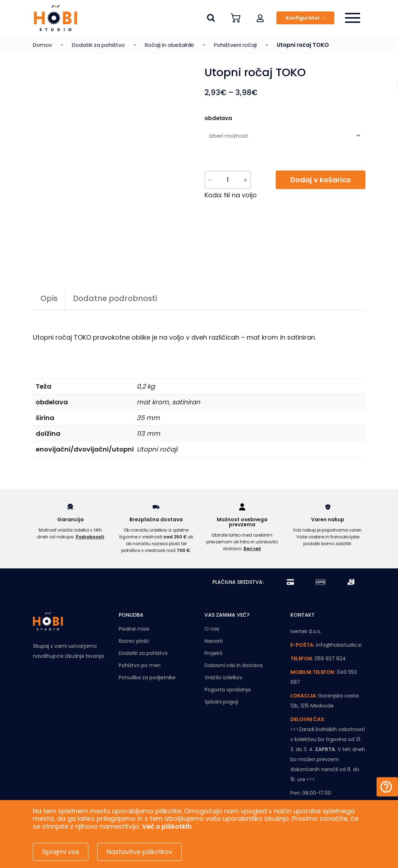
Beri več (252, 509)
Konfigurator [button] (303, 18)
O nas (212, 589)
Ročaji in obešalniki (169, 45)
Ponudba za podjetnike (147, 637)
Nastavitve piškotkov (139, 852)
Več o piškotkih (167, 826)
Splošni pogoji (221, 662)
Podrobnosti (90, 497)
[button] (260, 18)
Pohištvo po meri (140, 625)
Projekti (213, 613)
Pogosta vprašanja (228, 650)
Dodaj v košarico (321, 180)
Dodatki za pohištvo (98, 45)
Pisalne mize (134, 589)
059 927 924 (330, 618)
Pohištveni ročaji (235, 45)
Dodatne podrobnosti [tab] (115, 258)
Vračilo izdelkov (223, 637)
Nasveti (214, 601)
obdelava (218, 118)
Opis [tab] (49, 258)
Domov (42, 45)
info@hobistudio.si (339, 605)
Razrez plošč (134, 601)
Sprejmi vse (61, 852)
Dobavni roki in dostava (234, 625)
